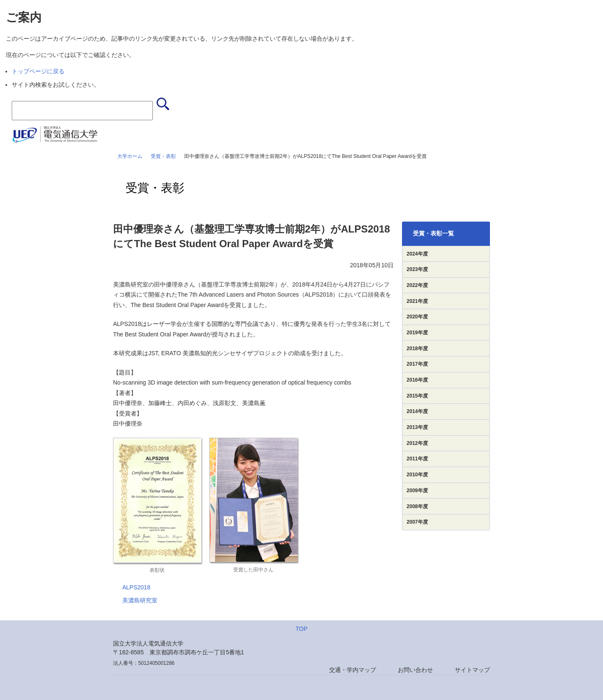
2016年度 (417, 380)
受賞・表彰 (163, 156)
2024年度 (417, 254)
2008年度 (417, 506)
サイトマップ (472, 670)
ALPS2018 (136, 587)
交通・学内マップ (353, 670)
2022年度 (417, 285)
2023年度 (417, 269)
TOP (302, 629)
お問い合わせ (415, 670)
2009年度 (417, 491)
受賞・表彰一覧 (433, 233)
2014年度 (417, 411)
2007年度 (417, 522)
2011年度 (417, 459)
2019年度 (417, 333)
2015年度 (417, 396)
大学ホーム (130, 156)
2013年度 (417, 427)
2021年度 (417, 301)
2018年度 (417, 349)
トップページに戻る (38, 71)
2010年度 (417, 475)
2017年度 (417, 364)
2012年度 (417, 443)
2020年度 (417, 317)
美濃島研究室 (140, 600)
